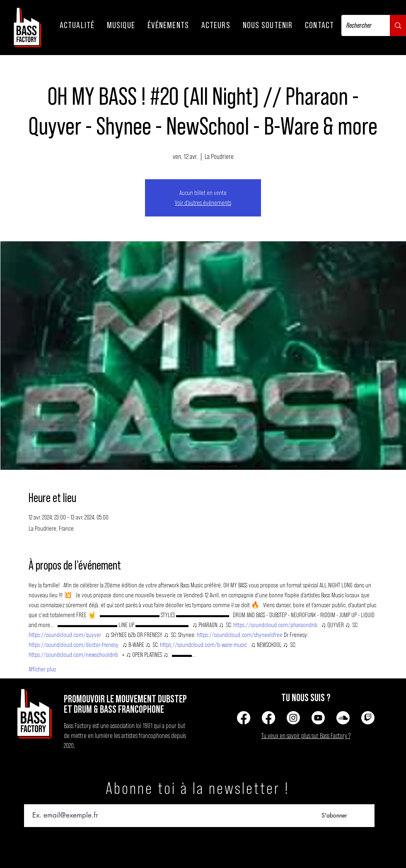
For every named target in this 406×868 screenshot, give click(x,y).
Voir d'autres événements (203, 203)
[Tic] (368, 718)
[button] (77, 25)
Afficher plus (42, 669)
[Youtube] (318, 718)
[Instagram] (293, 718)
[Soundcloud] (343, 718)
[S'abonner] (334, 816)
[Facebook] (244, 718)
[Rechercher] (359, 25)
